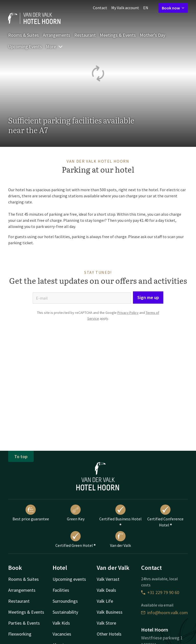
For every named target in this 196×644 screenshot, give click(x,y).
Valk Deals (106, 590)
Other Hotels (109, 634)
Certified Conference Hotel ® (165, 516)
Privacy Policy (128, 313)
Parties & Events (24, 623)
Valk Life (105, 601)
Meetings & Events (118, 35)
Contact (100, 8)
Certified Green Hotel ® (76, 539)
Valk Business (110, 612)
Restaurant (85, 35)
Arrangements (57, 35)
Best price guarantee (31, 513)
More (54, 47)
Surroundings (65, 601)
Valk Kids (61, 623)
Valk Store (106, 623)
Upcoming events (69, 579)
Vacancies (62, 634)
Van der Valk (120, 539)
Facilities (61, 590)
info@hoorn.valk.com (164, 613)
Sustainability (65, 612)
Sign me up (148, 297)
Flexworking (20, 634)
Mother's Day (152, 35)
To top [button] (21, 456)
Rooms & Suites (23, 35)
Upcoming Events (25, 47)
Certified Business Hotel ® (120, 516)
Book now (173, 8)
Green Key (76, 513)
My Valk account (125, 8)
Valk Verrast (108, 579)
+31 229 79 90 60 (160, 592)
